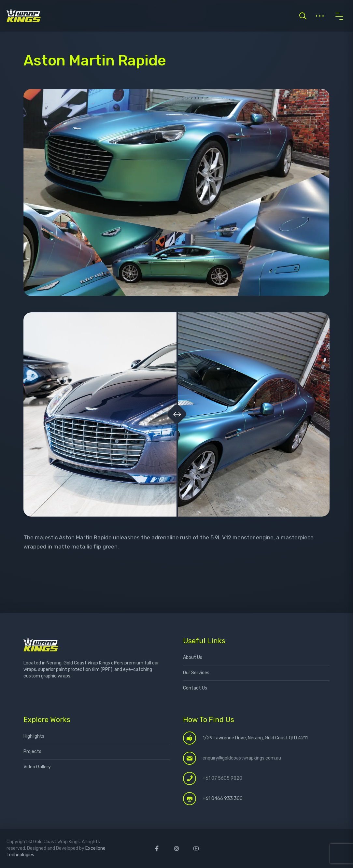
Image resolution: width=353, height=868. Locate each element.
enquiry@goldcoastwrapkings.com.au (242, 758)
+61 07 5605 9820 (222, 778)
